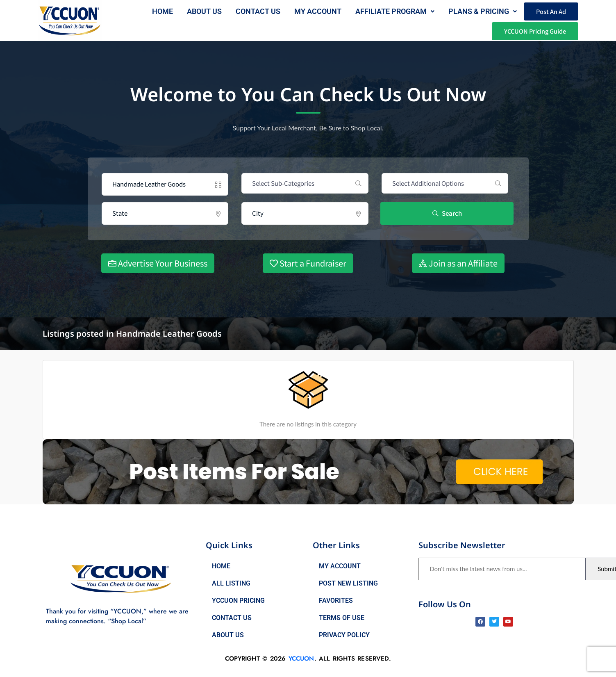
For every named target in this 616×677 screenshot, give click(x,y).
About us (204, 11)
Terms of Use (342, 618)
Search (447, 213)
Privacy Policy (344, 635)
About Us (228, 635)
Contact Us (258, 11)
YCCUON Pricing (238, 601)
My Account (317, 11)
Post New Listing (348, 583)
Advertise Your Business (158, 263)
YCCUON (301, 659)
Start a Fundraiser (308, 263)
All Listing (231, 583)
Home (162, 11)
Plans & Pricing (482, 11)
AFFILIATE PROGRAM (394, 11)
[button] (394, 11)
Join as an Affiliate (458, 263)
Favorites (336, 601)
